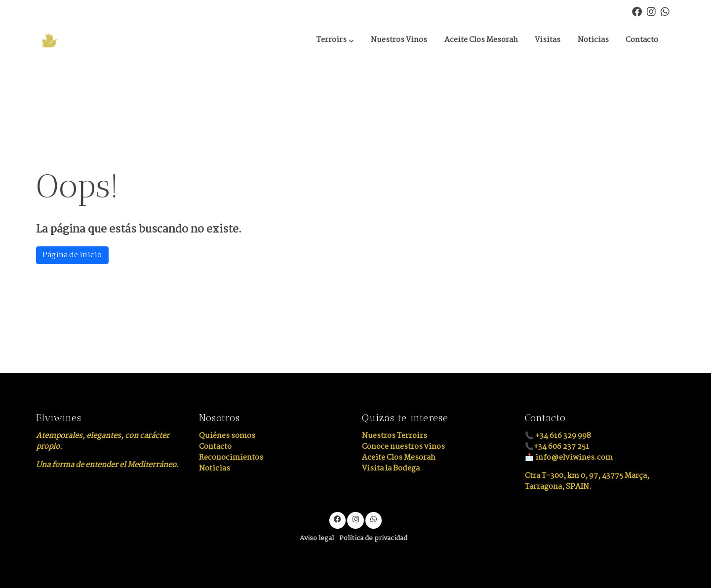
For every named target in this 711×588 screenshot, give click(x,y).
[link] (84, 40)
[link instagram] (651, 11)
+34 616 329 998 (563, 436)
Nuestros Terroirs (395, 436)
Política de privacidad (373, 538)
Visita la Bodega (391, 468)
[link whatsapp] (665, 11)
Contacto (215, 447)
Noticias (215, 468)
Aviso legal (317, 538)
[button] (335, 40)
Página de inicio (72, 255)
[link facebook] (637, 11)
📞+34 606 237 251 (557, 447)
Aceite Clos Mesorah (399, 457)
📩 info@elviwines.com (569, 457)
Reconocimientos (231, 457)
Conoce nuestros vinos (403, 447)
